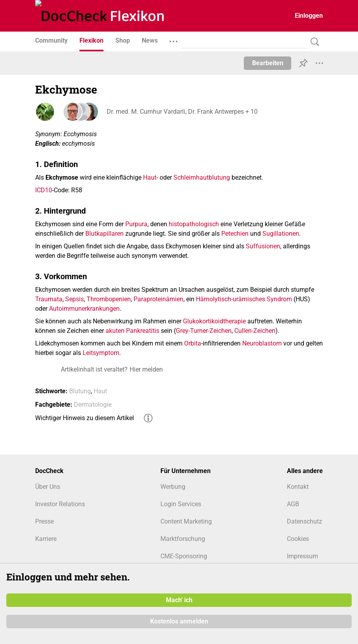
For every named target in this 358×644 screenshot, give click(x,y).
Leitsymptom (101, 353)
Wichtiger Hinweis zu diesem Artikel (85, 418)
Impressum (302, 556)
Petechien (235, 234)
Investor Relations (60, 504)
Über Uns (48, 487)
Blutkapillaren (105, 234)
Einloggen (309, 16)
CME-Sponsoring (184, 556)
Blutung (80, 391)
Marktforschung (183, 539)
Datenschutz (304, 521)
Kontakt (298, 487)
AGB (293, 504)
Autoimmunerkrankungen (84, 309)
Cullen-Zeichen (255, 331)
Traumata (49, 299)
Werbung (173, 487)
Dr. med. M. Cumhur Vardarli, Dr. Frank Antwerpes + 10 (182, 112)
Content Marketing (186, 521)
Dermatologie (93, 405)
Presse (44, 521)
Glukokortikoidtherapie (214, 321)
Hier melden (146, 369)
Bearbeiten (268, 63)
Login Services (181, 504)
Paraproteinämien (158, 299)
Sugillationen (281, 234)
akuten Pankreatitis (132, 331)
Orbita (193, 343)
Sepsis (74, 299)
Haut (150, 177)
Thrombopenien (109, 299)
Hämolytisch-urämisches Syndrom (244, 299)
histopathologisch (194, 224)
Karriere (46, 539)
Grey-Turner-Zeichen (204, 331)
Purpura (136, 224)
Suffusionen (263, 246)
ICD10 (44, 190)
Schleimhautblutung (202, 177)
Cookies (298, 539)
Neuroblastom (262, 343)
